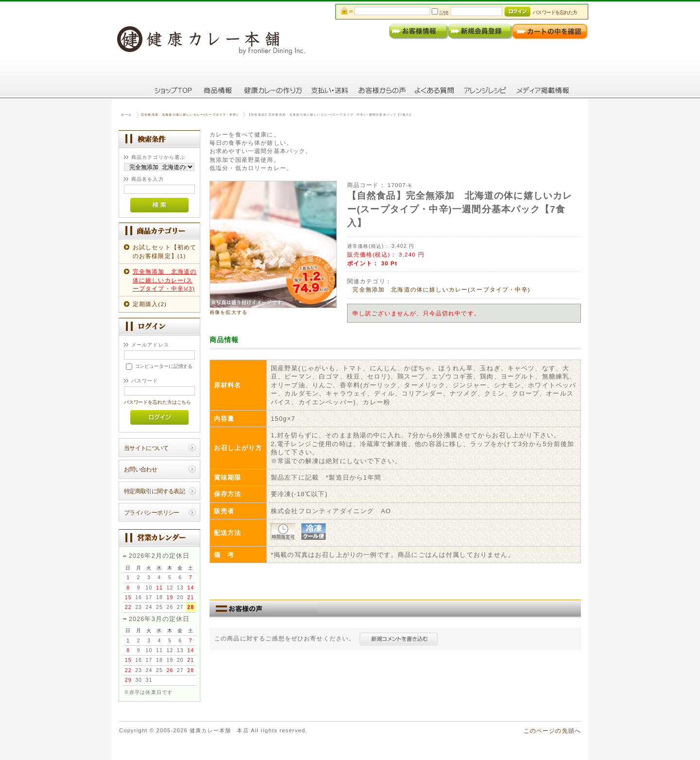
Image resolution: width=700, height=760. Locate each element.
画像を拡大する (228, 312)
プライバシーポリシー (152, 512)
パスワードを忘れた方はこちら (158, 402)
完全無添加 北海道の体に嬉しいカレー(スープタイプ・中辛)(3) (165, 280)
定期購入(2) (150, 304)
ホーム (126, 115)
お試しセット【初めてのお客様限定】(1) (165, 251)
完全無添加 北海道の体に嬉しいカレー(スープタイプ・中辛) (190, 115)
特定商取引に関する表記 (155, 491)
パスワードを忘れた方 (555, 12)
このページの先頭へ (552, 731)
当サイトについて (146, 448)
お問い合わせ (141, 469)
